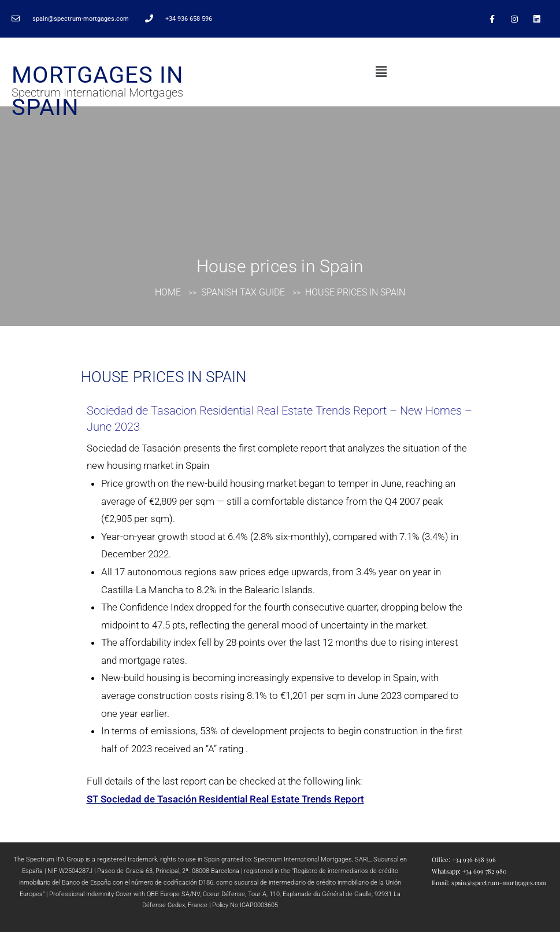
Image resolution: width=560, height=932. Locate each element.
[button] (381, 72)
